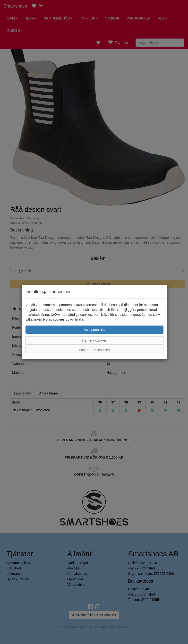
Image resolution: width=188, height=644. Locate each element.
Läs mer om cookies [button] (94, 350)
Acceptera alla (95, 330)
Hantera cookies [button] (94, 340)
